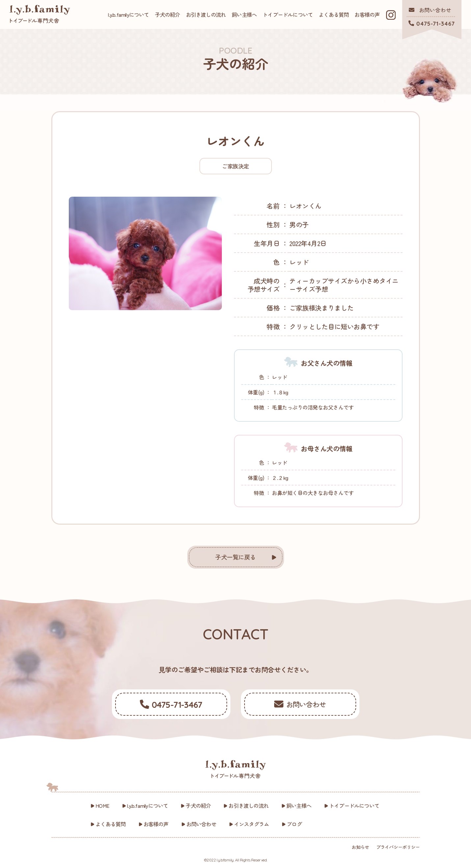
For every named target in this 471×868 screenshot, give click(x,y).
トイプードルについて (288, 14)
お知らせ (360, 847)
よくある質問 (334, 14)
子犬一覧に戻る (235, 557)
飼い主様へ (244, 14)
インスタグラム (251, 824)
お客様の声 (367, 14)
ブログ (294, 824)
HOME (102, 806)
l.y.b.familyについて (128, 14)
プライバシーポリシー (398, 847)
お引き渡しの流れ (206, 14)
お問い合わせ (201, 824)
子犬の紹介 (168, 14)
